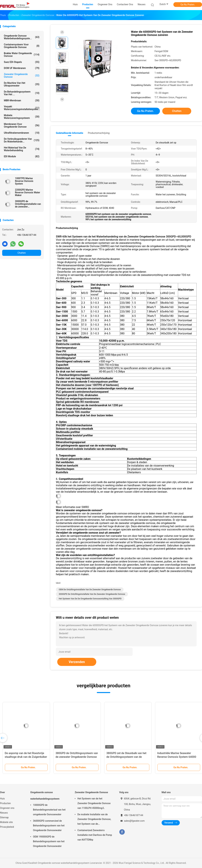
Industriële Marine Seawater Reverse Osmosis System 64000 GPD (177, 757)
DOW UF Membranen (22, 68)
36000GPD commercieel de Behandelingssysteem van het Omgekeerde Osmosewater (49, 826)
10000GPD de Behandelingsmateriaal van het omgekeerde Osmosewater (49, 810)
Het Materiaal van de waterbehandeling (22, 149)
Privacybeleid (7, 827)
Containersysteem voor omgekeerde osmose (22, 46)
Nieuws (4, 813)
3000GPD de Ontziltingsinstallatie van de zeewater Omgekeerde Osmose (28, 204)
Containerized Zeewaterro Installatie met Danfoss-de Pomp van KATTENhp (95, 835)
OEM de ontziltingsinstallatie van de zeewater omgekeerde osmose (90, 590)
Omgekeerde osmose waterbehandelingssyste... (22, 37)
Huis (2, 799)
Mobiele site (6, 822)
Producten (5, 803)
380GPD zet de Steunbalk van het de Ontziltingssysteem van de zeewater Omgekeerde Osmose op (127, 757)
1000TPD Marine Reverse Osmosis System (24, 181)
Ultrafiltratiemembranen (22, 133)
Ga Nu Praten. (188, 5)
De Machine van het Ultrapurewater (22, 84)
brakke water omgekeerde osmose (22, 55)
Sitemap (4, 817)
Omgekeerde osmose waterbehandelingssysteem (45, 796)
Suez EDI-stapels (22, 62)
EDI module (22, 156)
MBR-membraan (22, 100)
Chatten (22, 253)
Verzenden (77, 662)
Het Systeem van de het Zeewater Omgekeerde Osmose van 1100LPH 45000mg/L (94, 803)
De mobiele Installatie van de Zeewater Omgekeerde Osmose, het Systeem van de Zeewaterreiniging (94, 820)
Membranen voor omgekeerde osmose (22, 125)
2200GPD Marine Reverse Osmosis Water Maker (28, 192)
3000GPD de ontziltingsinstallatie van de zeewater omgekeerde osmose (92, 594)
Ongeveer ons (7, 808)
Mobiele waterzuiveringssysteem (22, 117)
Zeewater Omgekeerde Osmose (22, 76)
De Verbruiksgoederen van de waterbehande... (22, 140)
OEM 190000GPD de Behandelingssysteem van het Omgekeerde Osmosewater (49, 841)
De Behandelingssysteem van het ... (22, 93)
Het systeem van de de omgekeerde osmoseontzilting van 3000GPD (90, 599)
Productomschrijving (99, 133)
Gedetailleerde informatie (70, 133)
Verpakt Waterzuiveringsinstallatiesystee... (22, 108)
